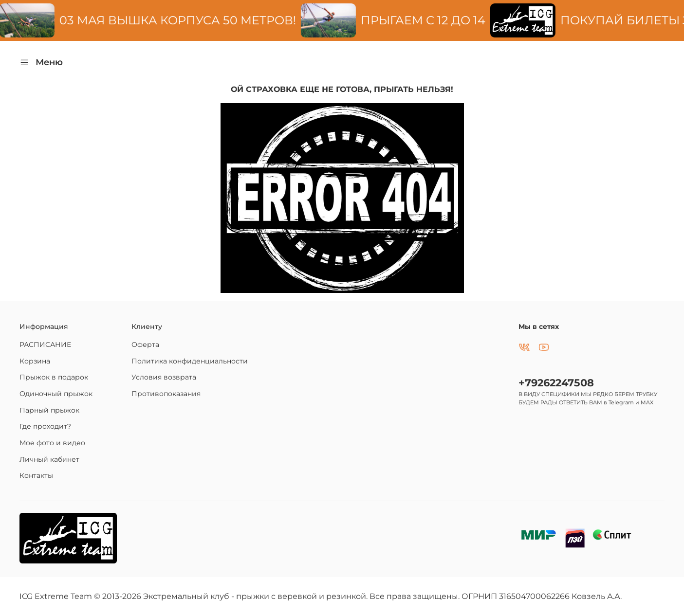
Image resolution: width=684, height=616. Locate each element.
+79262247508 (556, 383)
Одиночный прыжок (56, 394)
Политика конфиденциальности (190, 361)
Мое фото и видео (52, 443)
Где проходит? (45, 426)
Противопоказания (166, 394)
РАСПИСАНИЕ (45, 344)
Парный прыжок (49, 410)
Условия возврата (164, 377)
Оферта (145, 344)
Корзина (35, 361)
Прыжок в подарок (54, 377)
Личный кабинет (49, 459)
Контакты (36, 475)
